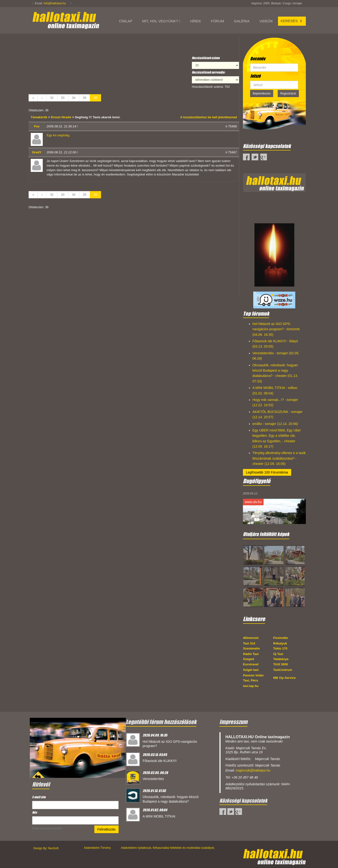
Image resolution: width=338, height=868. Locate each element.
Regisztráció (288, 94)
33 (63, 98)
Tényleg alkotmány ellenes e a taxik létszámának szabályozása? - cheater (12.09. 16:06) (279, 458)
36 (95, 98)
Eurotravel (251, 664)
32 (52, 98)
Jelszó (255, 76)
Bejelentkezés (262, 94)
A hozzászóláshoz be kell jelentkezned (209, 117)
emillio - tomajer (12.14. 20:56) (275, 424)
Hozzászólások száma (206, 58)
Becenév (258, 59)
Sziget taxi (251, 670)
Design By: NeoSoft (46, 848)
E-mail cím (40, 797)
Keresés (292, 21)
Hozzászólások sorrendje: (208, 72)
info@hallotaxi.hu (55, 3)
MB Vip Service (284, 678)
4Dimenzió (251, 638)
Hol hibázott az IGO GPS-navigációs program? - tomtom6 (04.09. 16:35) (276, 329)
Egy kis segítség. (58, 135)
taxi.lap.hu (251, 686)
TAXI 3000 (281, 664)
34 (74, 98)
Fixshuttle (281, 638)
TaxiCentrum (283, 670)
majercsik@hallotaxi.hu (253, 770)
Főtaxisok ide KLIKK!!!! (160, 761)
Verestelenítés (153, 779)
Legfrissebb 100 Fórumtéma (267, 472)
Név (35, 812)
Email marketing (41, 828)
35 (84, 98)
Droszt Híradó (61, 117)
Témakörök (39, 117)
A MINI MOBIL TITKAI (159, 816)
